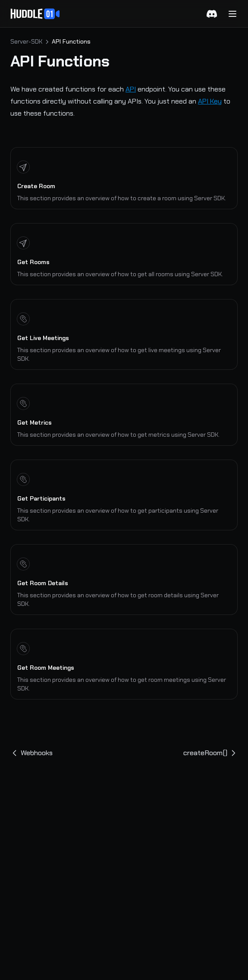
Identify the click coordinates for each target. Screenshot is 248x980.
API (131, 89)
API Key (210, 101)
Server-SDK (26, 41)
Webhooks (31, 753)
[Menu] (232, 14)
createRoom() (210, 753)
